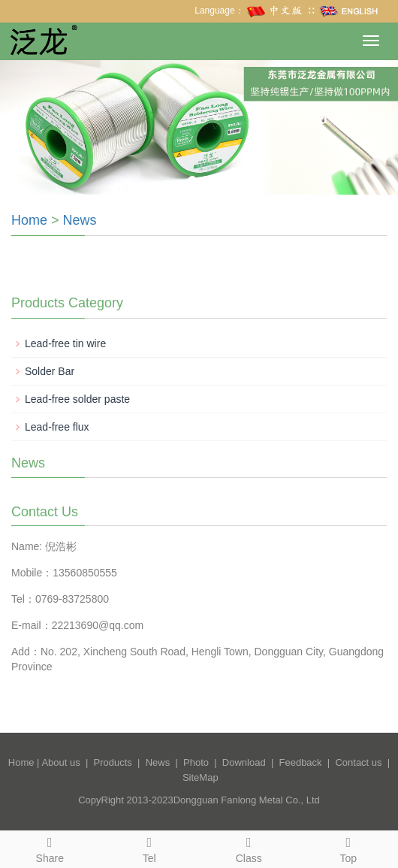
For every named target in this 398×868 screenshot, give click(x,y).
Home (29, 220)
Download (244, 762)
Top (349, 848)
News (80, 220)
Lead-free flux (57, 427)
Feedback (301, 762)
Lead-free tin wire (65, 343)
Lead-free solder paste (77, 399)
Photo (196, 762)
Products (113, 762)
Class (249, 848)
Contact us (358, 762)
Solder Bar (50, 371)
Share (50, 848)
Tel (150, 848)
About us (60, 762)
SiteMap (201, 777)
